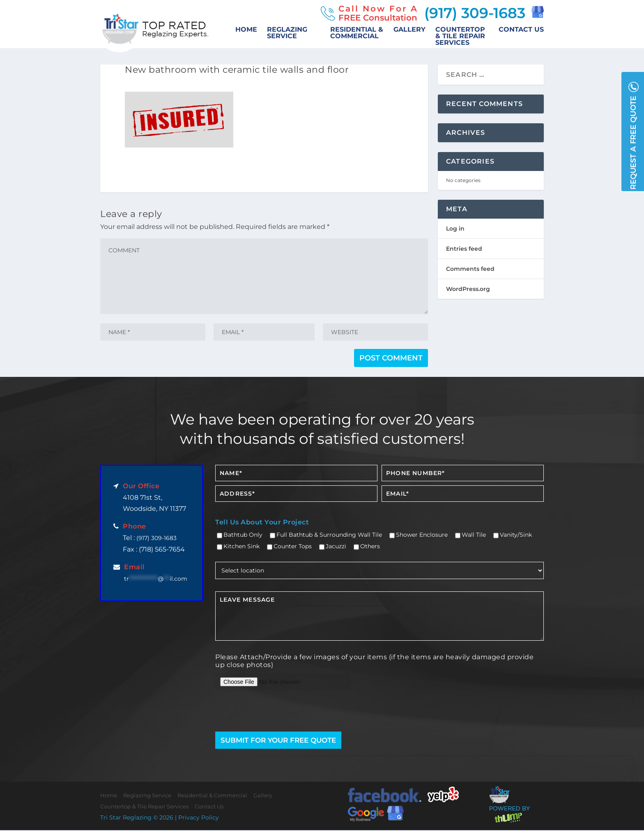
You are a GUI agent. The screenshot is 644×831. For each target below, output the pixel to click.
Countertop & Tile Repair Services (460, 36)
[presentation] (263, 712)
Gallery (409, 30)
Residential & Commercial (357, 33)
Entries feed (464, 249)
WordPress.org (468, 289)
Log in (455, 229)
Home (246, 30)
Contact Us (521, 30)
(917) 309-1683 (473, 13)
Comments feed (470, 269)
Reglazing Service (287, 33)
